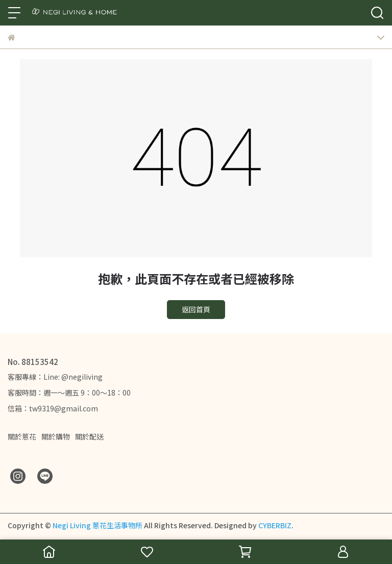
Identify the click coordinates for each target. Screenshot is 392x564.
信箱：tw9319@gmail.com (53, 408)
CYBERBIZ (275, 525)
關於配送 (89, 436)
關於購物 (56, 436)
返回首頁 (196, 309)
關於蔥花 (22, 436)
